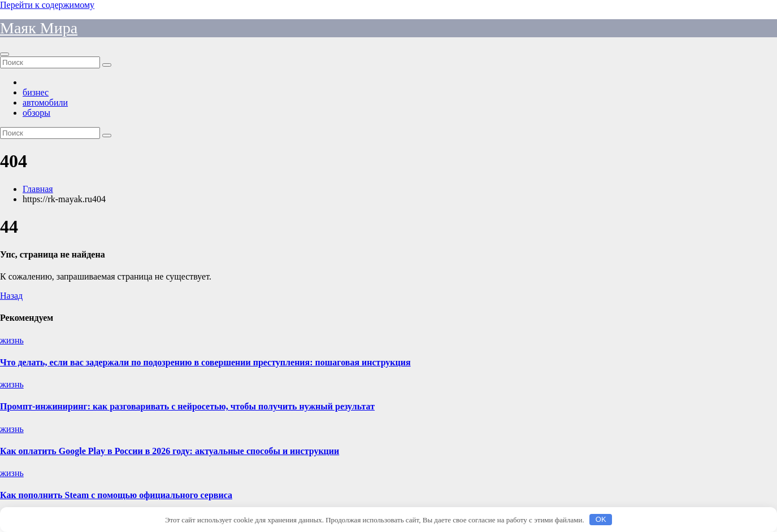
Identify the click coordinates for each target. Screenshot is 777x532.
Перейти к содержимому (47, 5)
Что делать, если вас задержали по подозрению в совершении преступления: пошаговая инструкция (205, 362)
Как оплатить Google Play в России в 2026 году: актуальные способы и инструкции (170, 451)
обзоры (36, 113)
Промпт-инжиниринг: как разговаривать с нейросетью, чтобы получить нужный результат (187, 406)
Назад (11, 296)
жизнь (12, 340)
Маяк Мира (39, 28)
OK (601, 519)
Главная (38, 189)
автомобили (45, 103)
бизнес (36, 92)
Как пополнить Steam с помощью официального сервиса (116, 495)
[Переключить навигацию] (5, 54)
